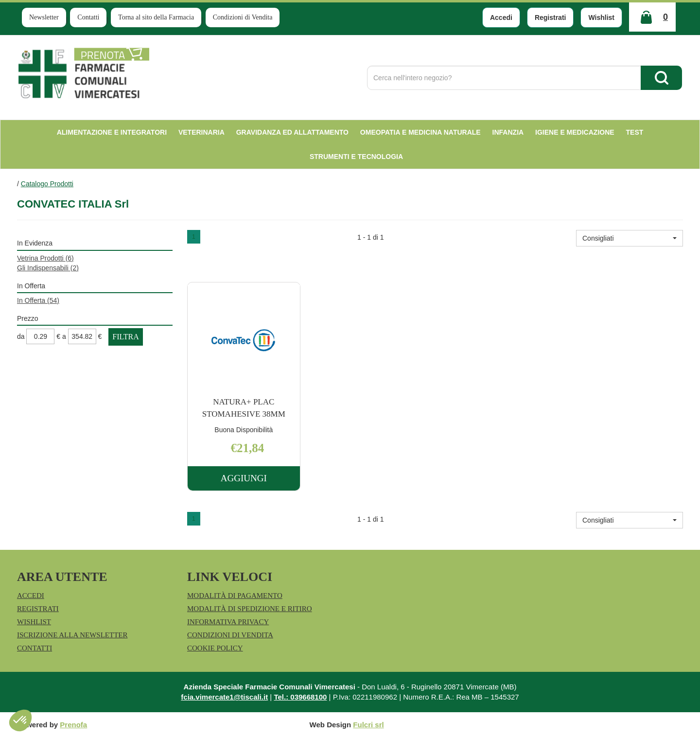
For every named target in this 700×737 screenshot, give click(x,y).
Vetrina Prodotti (45, 258)
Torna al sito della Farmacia (156, 17)
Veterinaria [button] (201, 132)
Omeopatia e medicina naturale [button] (420, 132)
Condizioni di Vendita (243, 17)
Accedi (501, 18)
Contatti (88, 17)
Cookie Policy (215, 648)
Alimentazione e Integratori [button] (112, 132)
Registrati (551, 18)
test (635, 132)
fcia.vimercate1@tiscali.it (224, 697)
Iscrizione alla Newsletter (72, 635)
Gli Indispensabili (48, 268)
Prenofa (73, 725)
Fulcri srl (368, 725)
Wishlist (601, 18)
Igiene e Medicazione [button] (575, 132)
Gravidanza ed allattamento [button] (292, 132)
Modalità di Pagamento (235, 596)
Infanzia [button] (508, 132)
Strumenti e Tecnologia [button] (356, 157)
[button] (630, 238)
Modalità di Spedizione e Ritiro (250, 609)
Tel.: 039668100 (300, 697)
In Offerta (38, 300)
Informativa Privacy (228, 622)
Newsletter (44, 17)
